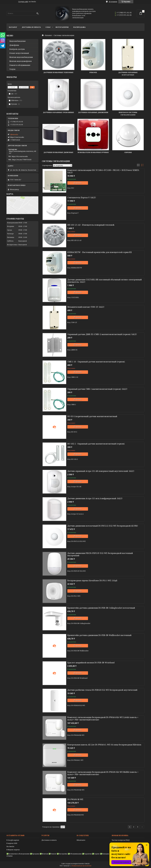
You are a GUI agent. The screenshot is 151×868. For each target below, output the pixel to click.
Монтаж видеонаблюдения (21, 57)
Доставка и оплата (31, 27)
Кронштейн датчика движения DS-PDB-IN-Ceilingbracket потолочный (101, 608)
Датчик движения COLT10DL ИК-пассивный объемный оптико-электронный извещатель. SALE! (105, 281)
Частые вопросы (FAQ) (121, 840)
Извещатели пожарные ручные (93, 152)
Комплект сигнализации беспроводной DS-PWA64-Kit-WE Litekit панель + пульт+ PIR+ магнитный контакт (103, 718)
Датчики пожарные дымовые (58, 152)
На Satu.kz (10, 846)
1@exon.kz (14, 134)
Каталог (13, 27)
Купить (79, 183)
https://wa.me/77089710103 (22, 160)
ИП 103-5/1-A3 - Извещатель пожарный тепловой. (91, 225)
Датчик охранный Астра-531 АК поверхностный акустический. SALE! (101, 471)
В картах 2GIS (12, 843)
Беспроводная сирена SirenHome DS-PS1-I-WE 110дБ (92, 581)
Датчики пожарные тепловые (58, 72)
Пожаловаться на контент (82, 866)
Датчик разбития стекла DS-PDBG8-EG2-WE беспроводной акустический (102, 690)
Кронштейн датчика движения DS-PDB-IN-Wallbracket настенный (99, 635)
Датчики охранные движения (93, 112)
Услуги (12, 69)
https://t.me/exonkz (17, 137)
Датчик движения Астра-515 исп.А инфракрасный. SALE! (95, 498)
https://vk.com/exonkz (20, 156)
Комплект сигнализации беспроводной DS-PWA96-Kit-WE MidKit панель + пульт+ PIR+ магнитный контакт (103, 773)
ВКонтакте (81, 840)
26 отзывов (113, 2)
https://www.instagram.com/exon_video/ (22, 152)
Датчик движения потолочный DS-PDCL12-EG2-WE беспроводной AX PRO (103, 526)
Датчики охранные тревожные (58, 112)
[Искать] (37, 14)
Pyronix (93, 72)
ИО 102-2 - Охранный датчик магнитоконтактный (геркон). (96, 444)
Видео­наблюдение (18, 41)
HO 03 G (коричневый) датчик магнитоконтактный (92, 416)
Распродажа (79, 27)
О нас (48, 27)
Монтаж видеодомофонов (21, 61)
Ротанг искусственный (19, 53)
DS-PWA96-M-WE (75, 799)
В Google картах (13, 840)
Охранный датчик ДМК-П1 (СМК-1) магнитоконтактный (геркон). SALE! (102, 334)
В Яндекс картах (13, 850)
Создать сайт (23, 2)
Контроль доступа (17, 49)
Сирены (128, 152)
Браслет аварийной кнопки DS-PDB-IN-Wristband (91, 663)
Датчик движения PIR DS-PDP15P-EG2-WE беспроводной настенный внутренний (100, 554)
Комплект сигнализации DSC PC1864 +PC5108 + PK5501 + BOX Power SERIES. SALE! (103, 171)
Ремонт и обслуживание (20, 65)
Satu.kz (87, 864)
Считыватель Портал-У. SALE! (82, 198)
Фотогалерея (62, 27)
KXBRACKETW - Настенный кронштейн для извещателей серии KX (100, 252)
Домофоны (14, 45)
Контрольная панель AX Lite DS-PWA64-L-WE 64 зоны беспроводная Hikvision (104, 745)
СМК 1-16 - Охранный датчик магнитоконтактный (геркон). (96, 362)
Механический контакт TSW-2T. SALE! (86, 307)
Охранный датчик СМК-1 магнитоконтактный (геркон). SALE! (97, 389)
